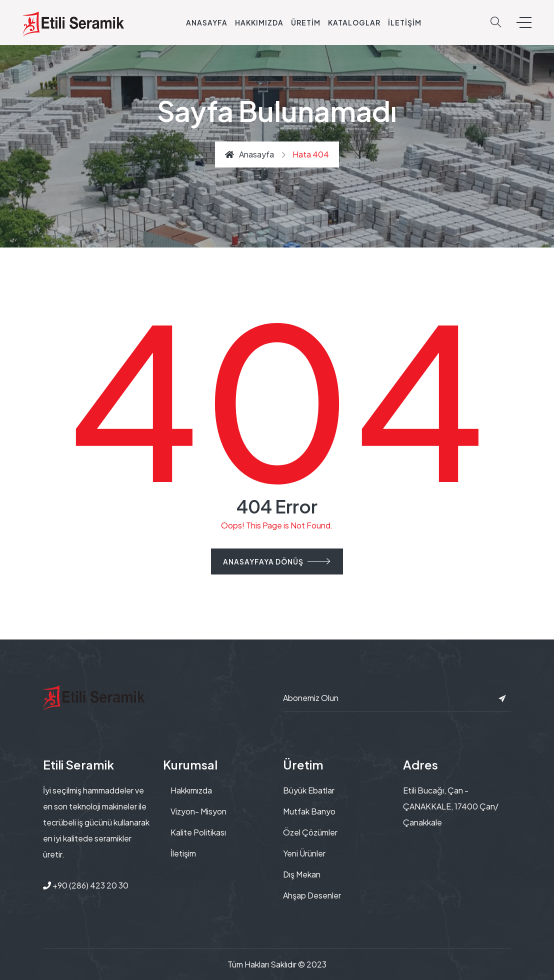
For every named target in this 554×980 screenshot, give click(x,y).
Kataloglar (354, 22)
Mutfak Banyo (309, 811)
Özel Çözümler (310, 832)
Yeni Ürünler (304, 853)
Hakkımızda (259, 22)
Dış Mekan (302, 874)
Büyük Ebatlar (309, 790)
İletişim (405, 22)
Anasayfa (207, 22)
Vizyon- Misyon (198, 811)
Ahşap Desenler (312, 895)
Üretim (306, 22)
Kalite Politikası (198, 832)
